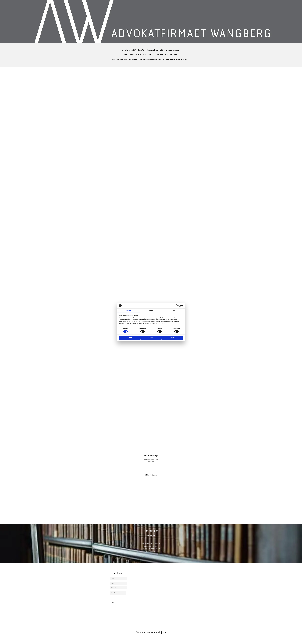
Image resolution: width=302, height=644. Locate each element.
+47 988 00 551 (151, 461)
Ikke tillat (129, 338)
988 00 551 (155, 540)
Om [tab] (174, 311)
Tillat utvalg (151, 338)
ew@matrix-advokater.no (151, 459)
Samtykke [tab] (128, 311)
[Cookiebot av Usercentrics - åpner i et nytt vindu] (177, 306)
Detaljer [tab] (151, 311)
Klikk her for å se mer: (151, 475)
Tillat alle (173, 338)
